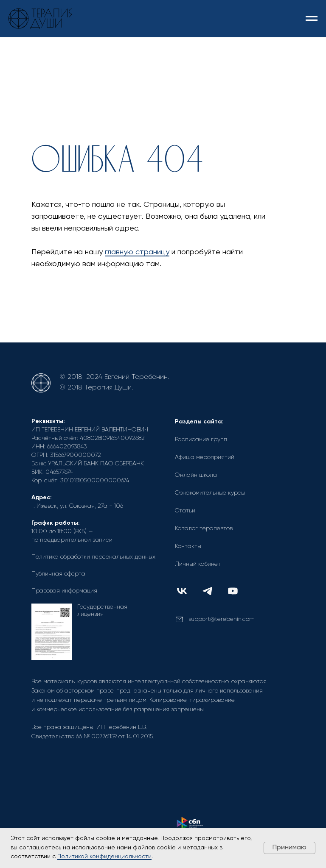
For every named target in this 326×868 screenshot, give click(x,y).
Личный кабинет (198, 564)
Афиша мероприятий (205, 457)
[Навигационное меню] (312, 19)
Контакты (188, 546)
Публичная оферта (58, 574)
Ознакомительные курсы (210, 493)
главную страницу (137, 252)
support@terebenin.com (222, 619)
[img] (182, 591)
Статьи (185, 511)
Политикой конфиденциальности (104, 857)
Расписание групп (201, 440)
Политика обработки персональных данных (93, 557)
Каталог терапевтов (204, 529)
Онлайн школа (196, 475)
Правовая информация (64, 591)
